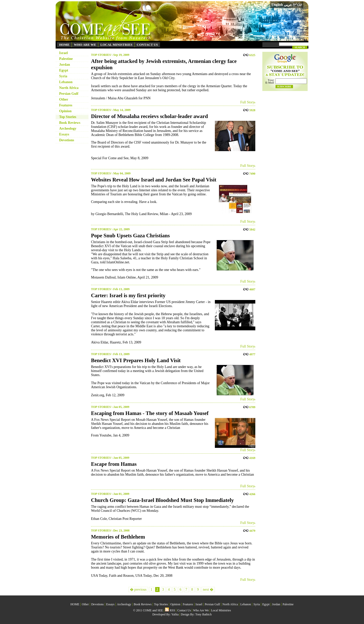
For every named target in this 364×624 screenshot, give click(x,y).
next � (208, 590)
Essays (64, 134)
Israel (63, 53)
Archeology (68, 129)
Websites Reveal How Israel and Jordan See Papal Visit (154, 180)
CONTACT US (147, 45)
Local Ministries (221, 610)
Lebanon (66, 82)
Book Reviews (70, 123)
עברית (297, 5)
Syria (63, 76)
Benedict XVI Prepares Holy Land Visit (136, 360)
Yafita (175, 614)
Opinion (65, 111)
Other (64, 99)
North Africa (69, 88)
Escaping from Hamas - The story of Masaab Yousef (150, 413)
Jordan (65, 65)
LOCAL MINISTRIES (116, 45)
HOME (64, 45)
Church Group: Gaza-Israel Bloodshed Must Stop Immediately (162, 500)
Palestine (66, 59)
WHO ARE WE (85, 45)
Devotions (67, 140)
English (277, 5)
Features (66, 105)
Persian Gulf (69, 94)
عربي (288, 5)
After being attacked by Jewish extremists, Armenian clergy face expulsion (164, 64)
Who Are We (201, 610)
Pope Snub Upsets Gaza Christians (130, 236)
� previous (138, 590)
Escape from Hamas (114, 464)
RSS (170, 610)
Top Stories (68, 117)
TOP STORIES (101, 55)
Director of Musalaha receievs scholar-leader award (149, 116)
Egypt (64, 70)
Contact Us (184, 610)
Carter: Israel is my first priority (128, 295)
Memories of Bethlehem (118, 537)
